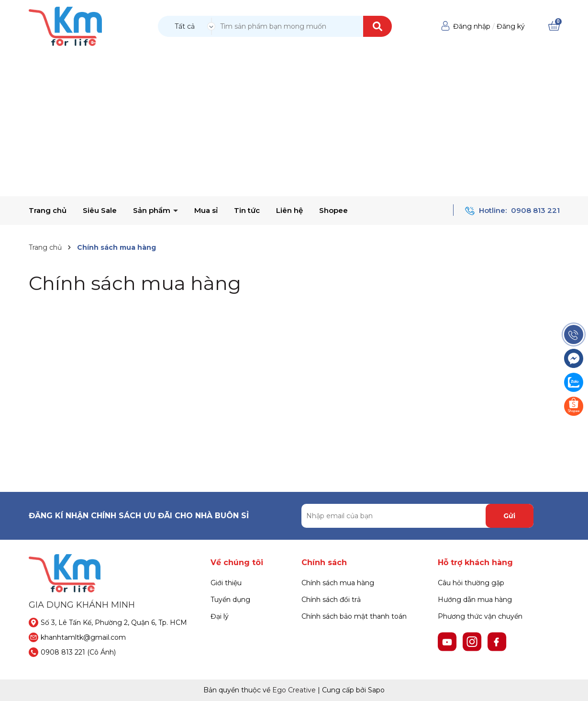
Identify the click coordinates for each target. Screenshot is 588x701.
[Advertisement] (294, 124)
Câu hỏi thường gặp (471, 583)
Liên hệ (289, 211)
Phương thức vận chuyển (480, 616)
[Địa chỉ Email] (417, 516)
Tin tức (247, 211)
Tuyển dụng (230, 600)
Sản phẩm (153, 211)
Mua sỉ (206, 211)
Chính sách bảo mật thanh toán (354, 616)
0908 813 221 (535, 210)
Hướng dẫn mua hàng (475, 600)
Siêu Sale (100, 211)
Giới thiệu (226, 583)
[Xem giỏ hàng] (554, 26)
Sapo (376, 690)
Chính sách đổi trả (331, 600)
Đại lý (220, 616)
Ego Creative (294, 690)
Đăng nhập (472, 26)
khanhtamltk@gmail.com (83, 637)
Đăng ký (511, 26)
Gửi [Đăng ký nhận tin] (509, 516)
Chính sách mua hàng (135, 283)
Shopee (333, 211)
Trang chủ (48, 211)
